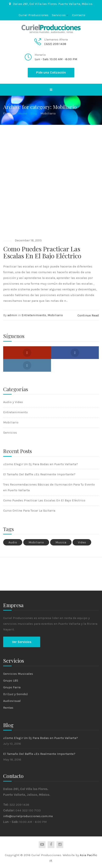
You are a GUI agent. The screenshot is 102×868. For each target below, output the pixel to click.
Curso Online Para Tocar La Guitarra (29, 511)
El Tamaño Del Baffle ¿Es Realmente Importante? (39, 474)
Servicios (59, 15)
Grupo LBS (11, 680)
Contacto (79, 15)
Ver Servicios (22, 642)
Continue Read (88, 315)
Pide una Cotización (51, 72)
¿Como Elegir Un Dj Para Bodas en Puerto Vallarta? (41, 464)
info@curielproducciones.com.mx (28, 816)
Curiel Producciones (34, 15)
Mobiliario (55, 315)
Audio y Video (13, 402)
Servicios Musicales (18, 674)
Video (82, 542)
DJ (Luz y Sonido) (15, 694)
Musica (61, 542)
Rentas (8, 708)
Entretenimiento (34, 315)
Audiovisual (12, 701)
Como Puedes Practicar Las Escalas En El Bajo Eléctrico (42, 252)
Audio (13, 542)
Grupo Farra (12, 687)
